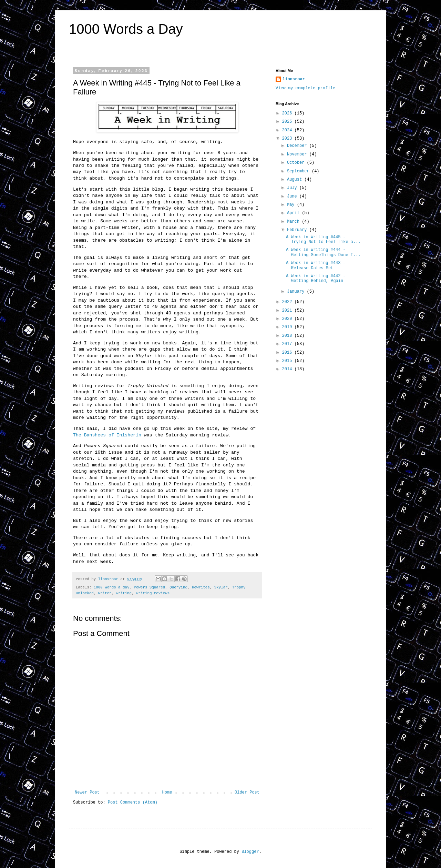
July (293, 188)
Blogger (250, 852)
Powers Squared (149, 587)
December (298, 146)
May (292, 205)
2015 (288, 361)
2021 (288, 311)
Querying (178, 587)
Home (167, 793)
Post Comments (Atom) (133, 803)
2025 (288, 122)
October (297, 163)
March (294, 222)
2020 (288, 319)
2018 (288, 336)
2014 (288, 369)
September (299, 171)
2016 (288, 353)
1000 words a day (112, 587)
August (296, 180)
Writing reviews (153, 593)
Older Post (247, 793)
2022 (288, 302)
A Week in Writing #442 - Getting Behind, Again (316, 279)
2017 (288, 344)
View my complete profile (305, 88)
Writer (105, 593)
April (294, 213)
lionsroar (294, 79)
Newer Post (87, 793)
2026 (288, 113)
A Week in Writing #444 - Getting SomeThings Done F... (323, 252)
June (293, 196)
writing (124, 593)
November (298, 154)
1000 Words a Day (126, 29)
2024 (288, 130)
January (297, 292)
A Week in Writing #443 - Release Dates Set (316, 265)
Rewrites (201, 587)
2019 (288, 327)
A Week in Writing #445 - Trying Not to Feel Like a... (323, 240)
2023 (288, 139)
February (298, 230)
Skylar (221, 587)
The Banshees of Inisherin (107, 435)
